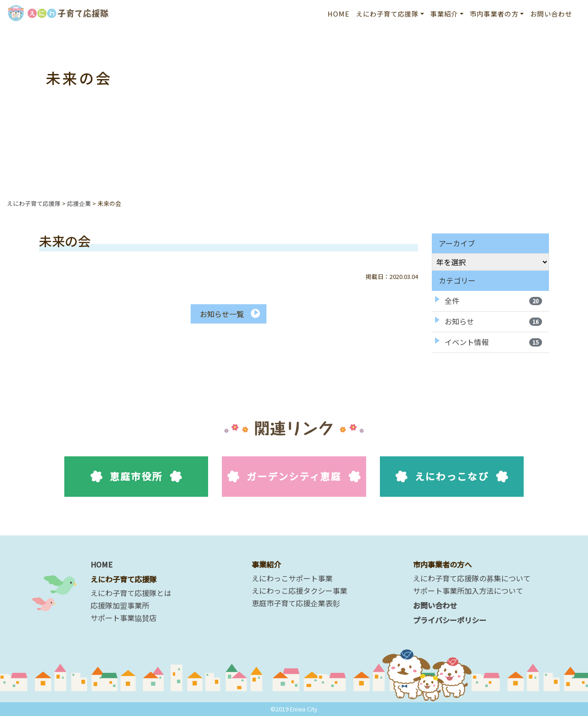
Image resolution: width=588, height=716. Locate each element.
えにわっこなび (452, 476)
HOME (339, 14)
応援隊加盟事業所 (120, 605)
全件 (493, 301)
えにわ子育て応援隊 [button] (387, 14)
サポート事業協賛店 (124, 618)
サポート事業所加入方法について (468, 591)
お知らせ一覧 (222, 314)
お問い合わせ (551, 14)
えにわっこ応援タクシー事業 (300, 591)
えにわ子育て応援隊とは (131, 593)
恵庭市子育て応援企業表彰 (296, 603)
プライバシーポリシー (450, 620)
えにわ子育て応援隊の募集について (472, 578)
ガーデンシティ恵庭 (294, 476)
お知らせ (493, 321)
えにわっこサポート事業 (292, 578)
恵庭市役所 (136, 476)
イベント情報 (493, 342)
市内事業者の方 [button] (494, 14)
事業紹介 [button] (444, 14)
